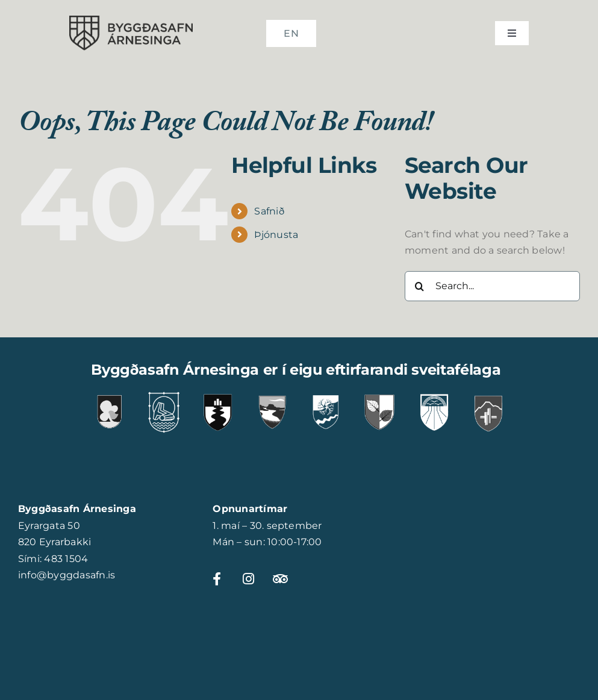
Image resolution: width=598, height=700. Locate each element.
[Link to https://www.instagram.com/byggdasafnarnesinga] (251, 579)
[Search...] (492, 286)
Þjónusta (276, 235)
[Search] (420, 286)
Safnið (269, 211)
